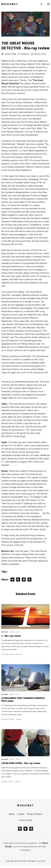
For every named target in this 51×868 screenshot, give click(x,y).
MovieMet (10, 4)
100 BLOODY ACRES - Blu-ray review (21, 763)
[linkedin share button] (24, 580)
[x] (26, 829)
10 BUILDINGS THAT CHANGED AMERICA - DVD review (24, 699)
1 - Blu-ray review (11, 636)
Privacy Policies (34, 814)
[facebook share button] (12, 580)
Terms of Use (26, 820)
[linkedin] (31, 829)
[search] (43, 4)
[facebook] (20, 829)
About (12, 814)
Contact (21, 814)
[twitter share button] (18, 580)
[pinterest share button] (29, 580)
